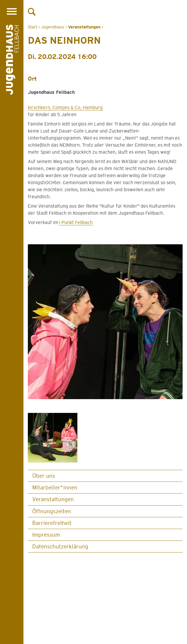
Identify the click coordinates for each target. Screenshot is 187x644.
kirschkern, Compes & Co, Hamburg (65, 107)
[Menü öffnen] (12, 11)
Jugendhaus (53, 27)
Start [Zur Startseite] (33, 27)
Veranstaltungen (53, 499)
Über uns (44, 476)
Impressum (46, 535)
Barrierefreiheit (52, 523)
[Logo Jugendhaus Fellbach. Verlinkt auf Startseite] (12, 61)
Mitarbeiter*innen (55, 488)
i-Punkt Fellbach (76, 222)
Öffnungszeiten (52, 511)
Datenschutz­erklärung (60, 546)
